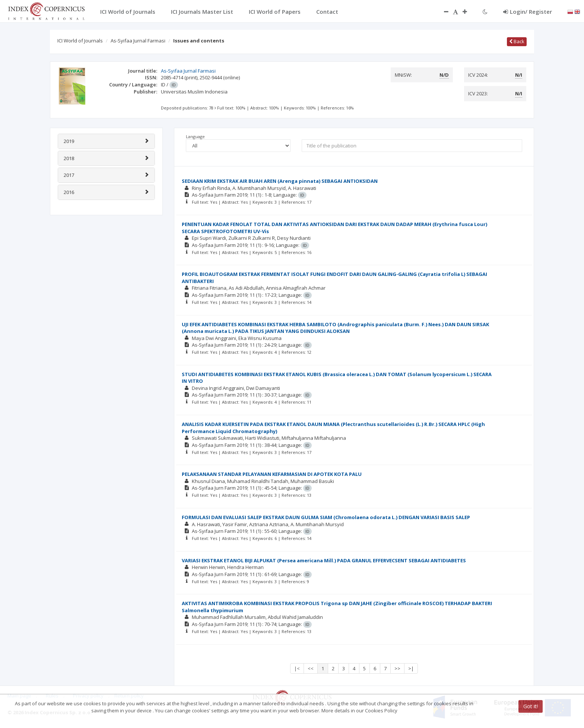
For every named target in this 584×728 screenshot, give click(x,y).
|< (297, 668)
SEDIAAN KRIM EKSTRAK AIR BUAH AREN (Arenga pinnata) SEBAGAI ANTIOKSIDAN (280, 181)
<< (311, 668)
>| (411, 668)
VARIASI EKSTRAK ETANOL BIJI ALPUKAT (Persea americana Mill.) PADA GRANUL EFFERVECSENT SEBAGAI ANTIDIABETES (324, 560)
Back (517, 41)
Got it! (531, 706)
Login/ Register (528, 12)
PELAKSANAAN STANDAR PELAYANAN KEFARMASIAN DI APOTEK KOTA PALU (272, 474)
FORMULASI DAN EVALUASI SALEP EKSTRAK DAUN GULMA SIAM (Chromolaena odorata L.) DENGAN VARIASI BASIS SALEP (326, 517)
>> (397, 668)
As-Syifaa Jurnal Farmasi (138, 41)
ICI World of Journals (80, 41)
